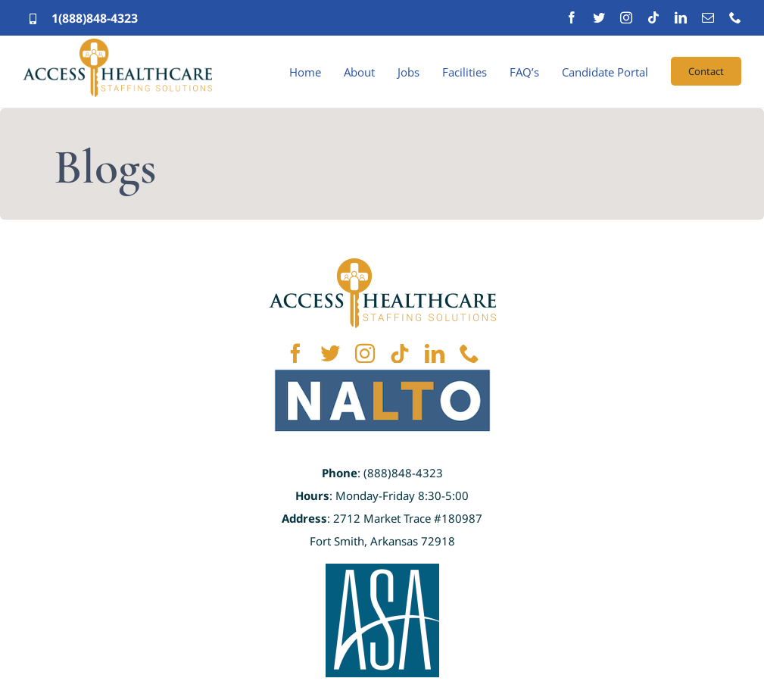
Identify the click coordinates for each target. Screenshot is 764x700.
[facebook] (572, 17)
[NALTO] (382, 370)
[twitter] (599, 17)
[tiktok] (653, 17)
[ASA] (382, 570)
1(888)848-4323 (95, 18)
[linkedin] (681, 17)
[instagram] (626, 17)
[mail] (708, 17)
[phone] (735, 17)
